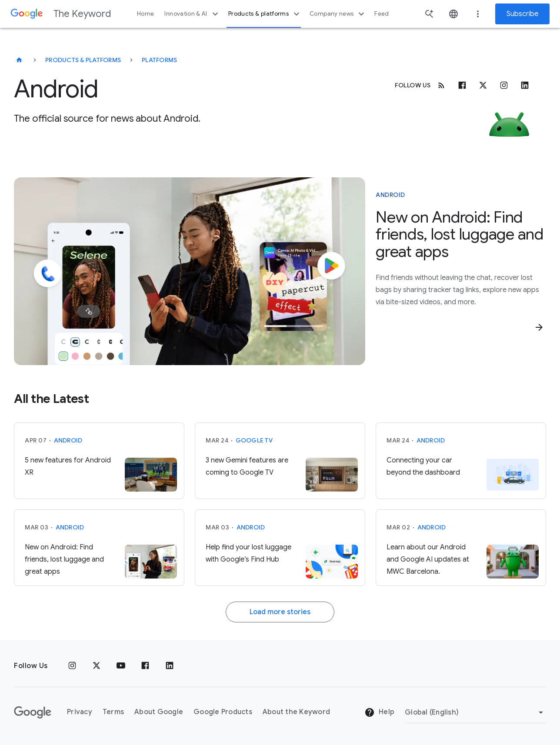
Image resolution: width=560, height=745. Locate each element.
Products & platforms (265, 14)
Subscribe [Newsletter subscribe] (522, 14)
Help (379, 712)
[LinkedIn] (170, 666)
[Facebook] (462, 85)
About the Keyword (296, 712)
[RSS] (441, 85)
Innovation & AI (192, 14)
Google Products (223, 712)
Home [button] (145, 14)
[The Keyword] (19, 60)
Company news (338, 14)
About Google (159, 712)
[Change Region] (475, 712)
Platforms (159, 60)
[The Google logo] (33, 712)
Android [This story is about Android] (390, 195)
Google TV (254, 440)
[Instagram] (504, 85)
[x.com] (483, 85)
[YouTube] (121, 666)
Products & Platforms (83, 60)
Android (68, 440)
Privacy (80, 712)
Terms (113, 712)
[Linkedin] (525, 85)
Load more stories (280, 612)
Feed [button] (382, 14)
